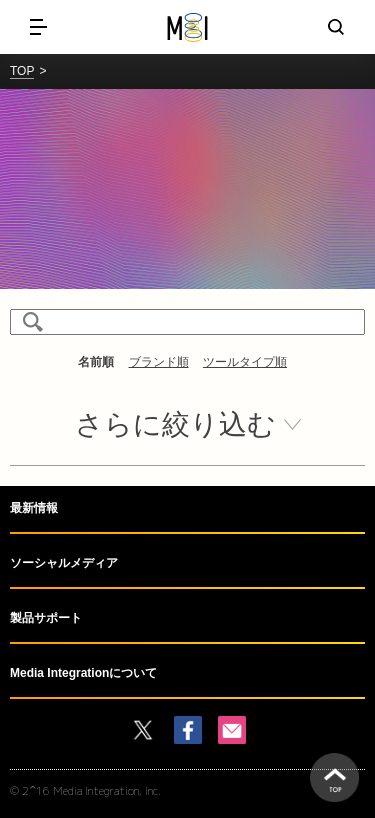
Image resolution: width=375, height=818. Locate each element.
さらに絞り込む (175, 424)
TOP (22, 71)
